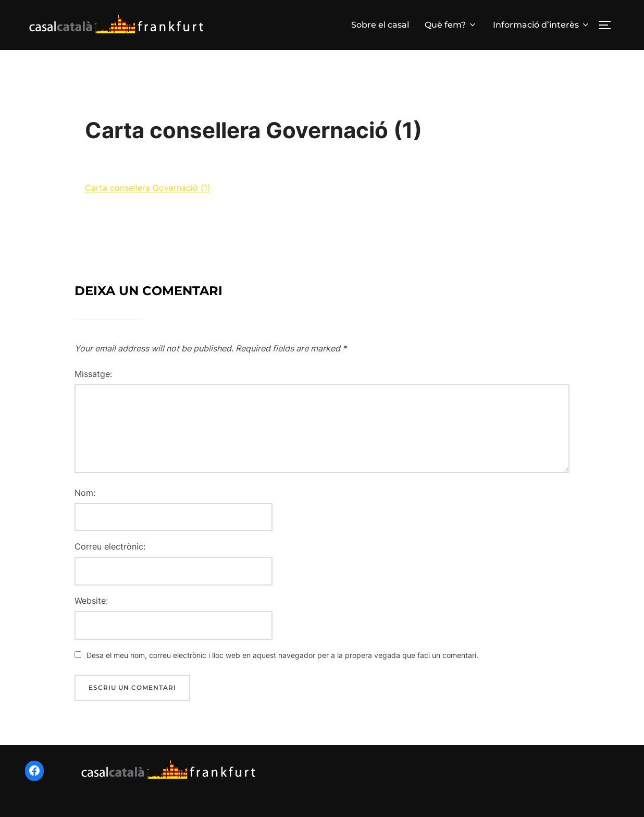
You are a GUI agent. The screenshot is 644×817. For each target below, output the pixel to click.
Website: (91, 609)
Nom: (85, 501)
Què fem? (451, 25)
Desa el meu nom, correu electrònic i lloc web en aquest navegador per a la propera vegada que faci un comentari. (282, 663)
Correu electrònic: (110, 555)
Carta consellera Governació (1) (148, 197)
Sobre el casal (380, 25)
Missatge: (93, 382)
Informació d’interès (542, 25)
